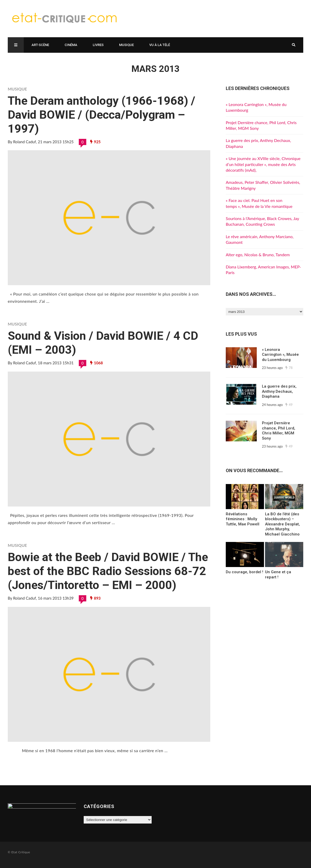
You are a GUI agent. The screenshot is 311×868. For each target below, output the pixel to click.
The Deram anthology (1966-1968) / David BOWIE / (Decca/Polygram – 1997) (102, 115)
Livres (98, 45)
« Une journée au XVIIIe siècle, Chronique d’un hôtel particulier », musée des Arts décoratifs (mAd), (263, 164)
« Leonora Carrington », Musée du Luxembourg (280, 355)
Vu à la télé (160, 45)
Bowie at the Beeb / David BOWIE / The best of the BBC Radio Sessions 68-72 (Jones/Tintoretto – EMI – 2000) (108, 571)
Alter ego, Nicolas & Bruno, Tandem (258, 255)
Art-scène (40, 45)
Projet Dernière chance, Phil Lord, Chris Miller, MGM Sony (279, 431)
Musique (126, 45)
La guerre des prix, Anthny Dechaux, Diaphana (279, 391)
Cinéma (71, 45)
